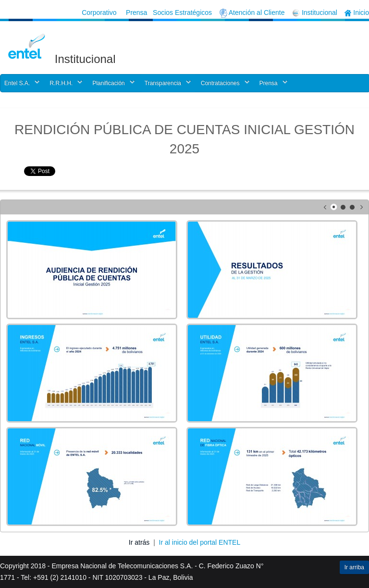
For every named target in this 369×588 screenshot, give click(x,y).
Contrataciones (220, 83)
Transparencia (163, 83)
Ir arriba (354, 567)
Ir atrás (140, 542)
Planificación (108, 83)
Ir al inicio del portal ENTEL (200, 542)
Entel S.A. (17, 83)
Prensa (269, 83)
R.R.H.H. (61, 83)
